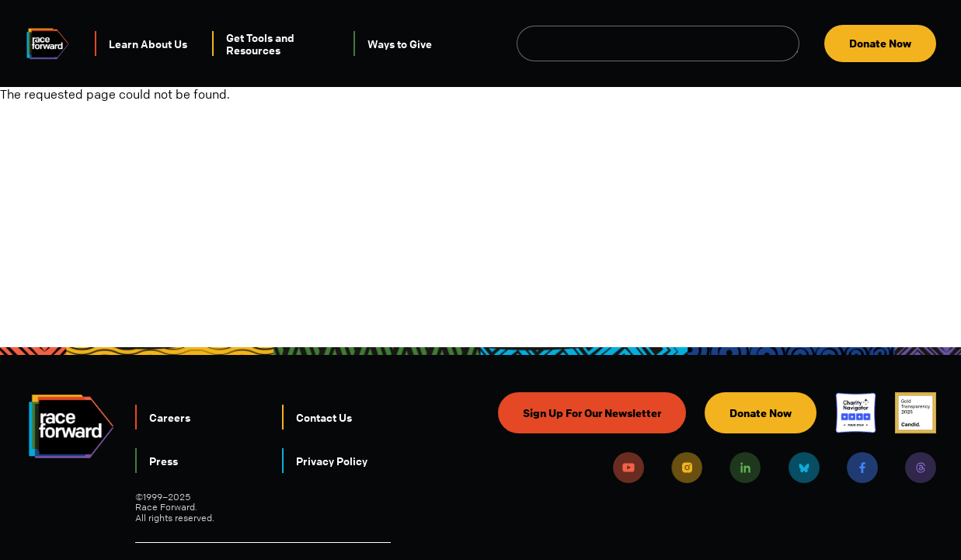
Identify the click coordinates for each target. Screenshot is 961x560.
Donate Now (880, 43)
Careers (170, 417)
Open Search (791, 43)
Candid (916, 413)
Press (164, 461)
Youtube (628, 468)
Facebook (862, 468)
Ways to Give (400, 43)
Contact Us (324, 417)
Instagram (687, 468)
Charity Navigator (856, 413)
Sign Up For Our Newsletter (592, 413)
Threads (921, 468)
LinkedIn (745, 468)
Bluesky (804, 468)
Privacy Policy (332, 461)
